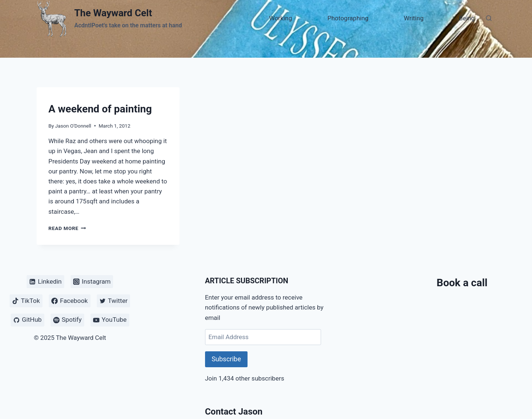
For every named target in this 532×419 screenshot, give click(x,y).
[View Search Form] (489, 18)
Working (281, 18)
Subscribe (226, 359)
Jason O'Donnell (73, 126)
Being (467, 18)
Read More (67, 228)
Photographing (348, 18)
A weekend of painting (100, 109)
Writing (414, 18)
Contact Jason (234, 412)
